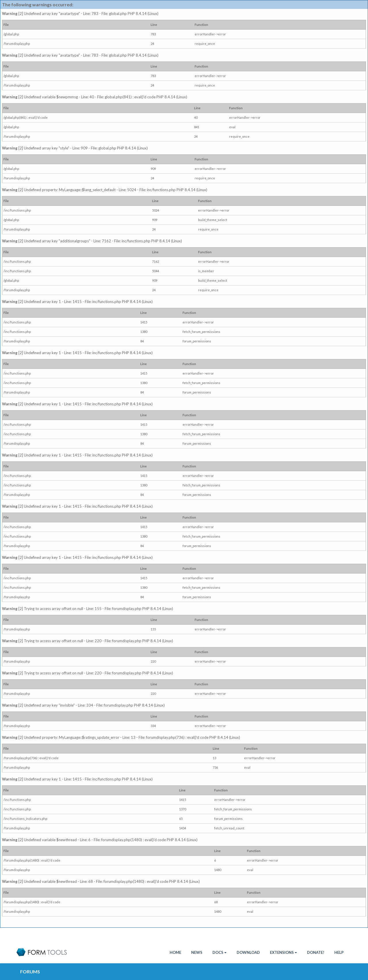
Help (339, 952)
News (197, 952)
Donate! (316, 952)
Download (248, 952)
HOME (175, 952)
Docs (220, 952)
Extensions (283, 952)
